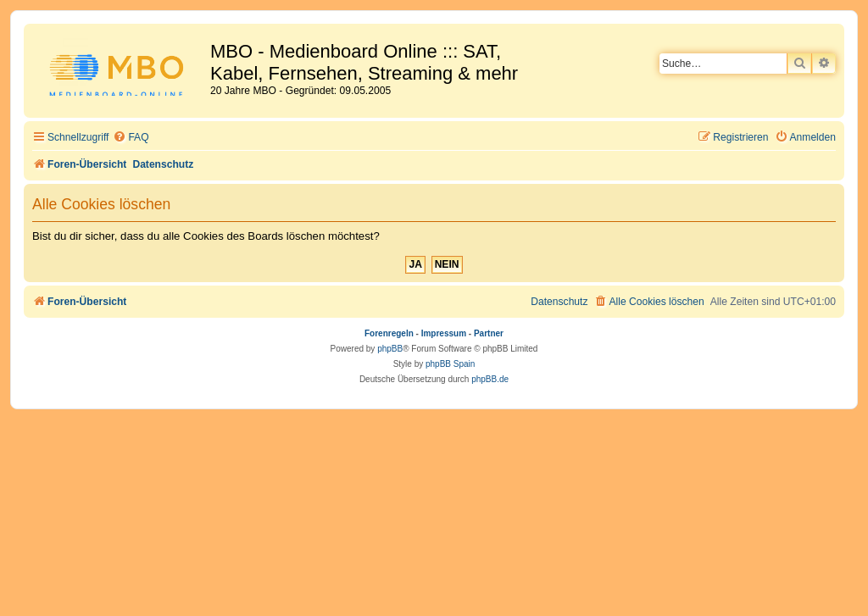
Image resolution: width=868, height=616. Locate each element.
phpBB (390, 349)
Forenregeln (389, 333)
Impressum (444, 333)
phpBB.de (490, 379)
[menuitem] (131, 138)
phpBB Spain (450, 364)
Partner (489, 333)
